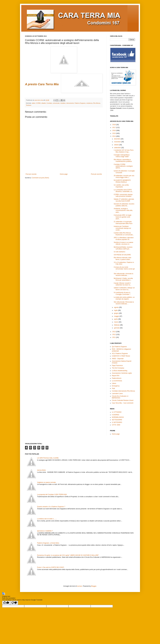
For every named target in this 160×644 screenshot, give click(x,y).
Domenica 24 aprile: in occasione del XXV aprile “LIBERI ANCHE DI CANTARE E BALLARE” (68, 555)
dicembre (117, 139)
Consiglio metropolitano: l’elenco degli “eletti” (122, 156)
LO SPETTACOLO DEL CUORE (48, 458)
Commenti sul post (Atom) (40, 178)
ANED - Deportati (118, 359)
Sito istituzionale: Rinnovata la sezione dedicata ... (124, 303)
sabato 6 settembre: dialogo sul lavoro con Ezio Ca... (124, 289)
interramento (70, 103)
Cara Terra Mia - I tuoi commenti (123, 403)
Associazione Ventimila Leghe (122, 373)
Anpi (113, 388)
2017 (114, 127)
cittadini (44, 103)
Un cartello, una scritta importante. (121, 186)
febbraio (117, 325)
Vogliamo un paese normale (46, 482)
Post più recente (31, 174)
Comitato (49, 103)
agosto (117, 307)
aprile (116, 319)
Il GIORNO (115, 415)
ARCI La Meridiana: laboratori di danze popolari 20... (124, 238)
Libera (114, 383)
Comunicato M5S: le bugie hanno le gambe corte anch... (123, 217)
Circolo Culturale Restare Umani (123, 400)
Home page (64, 174)
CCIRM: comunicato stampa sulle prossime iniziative (123, 195)
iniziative (63, 103)
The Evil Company (118, 368)
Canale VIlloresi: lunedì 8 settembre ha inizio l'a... (123, 284)
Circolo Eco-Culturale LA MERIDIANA (120, 397)
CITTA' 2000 (116, 425)
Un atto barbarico (119, 252)
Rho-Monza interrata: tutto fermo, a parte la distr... (122, 258)
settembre (118, 148)
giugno (117, 313)
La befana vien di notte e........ (47, 519)
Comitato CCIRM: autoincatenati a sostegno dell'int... (123, 166)
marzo (116, 322)
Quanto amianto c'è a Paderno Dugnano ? (51, 507)
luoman (80, 586)
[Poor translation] (14, 603)
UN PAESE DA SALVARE (122, 255)
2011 (114, 337)
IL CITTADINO (117, 412)
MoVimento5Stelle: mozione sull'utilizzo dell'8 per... (123, 248)
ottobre (117, 145)
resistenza (89, 103)
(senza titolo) (41, 470)
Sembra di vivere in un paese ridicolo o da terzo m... (123, 243)
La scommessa (117, 381)
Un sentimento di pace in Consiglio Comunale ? (122, 293)
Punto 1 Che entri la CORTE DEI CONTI (51, 567)
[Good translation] (6, 603)
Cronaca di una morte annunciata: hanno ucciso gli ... (124, 269)
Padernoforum (117, 378)
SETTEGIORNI (117, 420)
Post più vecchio (96, 174)
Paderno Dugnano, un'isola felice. (48, 543)
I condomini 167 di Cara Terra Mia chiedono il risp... (124, 151)
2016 (114, 130)
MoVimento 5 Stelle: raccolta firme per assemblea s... (123, 279)
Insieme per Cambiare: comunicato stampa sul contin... (122, 228)
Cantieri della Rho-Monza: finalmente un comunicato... (124, 234)
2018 (114, 125)
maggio (117, 316)
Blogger (94, 586)
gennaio (117, 328)
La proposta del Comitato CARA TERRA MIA (52, 494)
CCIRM (38, 103)
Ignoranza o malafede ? (45, 531)
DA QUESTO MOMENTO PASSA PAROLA (122, 181)
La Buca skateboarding (120, 371)
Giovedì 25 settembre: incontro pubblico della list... (124, 205)
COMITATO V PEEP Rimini (121, 356)
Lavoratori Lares (117, 393)
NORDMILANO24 (118, 417)
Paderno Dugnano (80, 103)
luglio (116, 310)
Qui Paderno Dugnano (119, 347)
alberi (34, 103)
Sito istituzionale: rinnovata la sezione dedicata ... (123, 274)
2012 (114, 334)
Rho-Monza (97, 103)
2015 (114, 133)
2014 (114, 136)
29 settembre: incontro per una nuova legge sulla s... (124, 176)
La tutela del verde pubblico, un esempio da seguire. (124, 298)
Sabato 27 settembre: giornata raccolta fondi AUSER (124, 200)
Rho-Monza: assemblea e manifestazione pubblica (123, 160)
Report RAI (116, 376)
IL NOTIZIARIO (117, 422)
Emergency (116, 386)
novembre (118, 142)
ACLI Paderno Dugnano (120, 353)
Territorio (29, 105)
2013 (114, 332)
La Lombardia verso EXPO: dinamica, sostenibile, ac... (123, 191)
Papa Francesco (117, 365)
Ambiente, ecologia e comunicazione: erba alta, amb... (123, 210)
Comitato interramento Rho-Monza (123, 391)
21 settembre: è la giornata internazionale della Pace (123, 222)
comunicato (56, 103)
